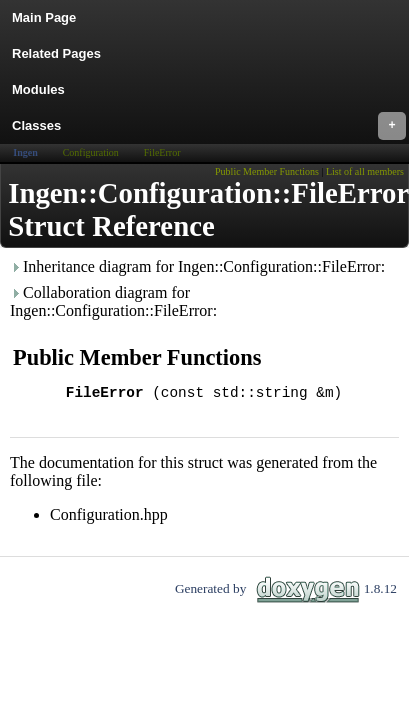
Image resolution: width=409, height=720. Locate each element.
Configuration (91, 152)
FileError (162, 152)
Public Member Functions (267, 171)
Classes (209, 126)
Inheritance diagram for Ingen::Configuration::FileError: (197, 266)
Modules (38, 89)
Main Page (44, 17)
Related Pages (56, 53)
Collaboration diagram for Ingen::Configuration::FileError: (113, 301)
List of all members (365, 171)
